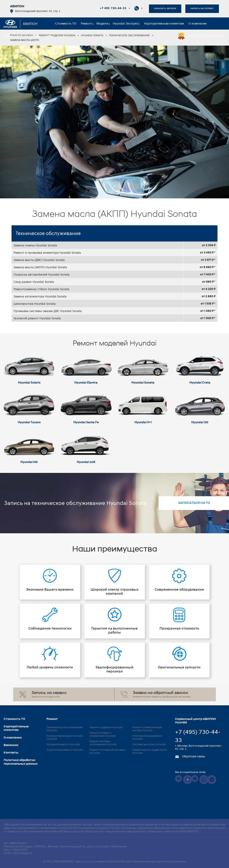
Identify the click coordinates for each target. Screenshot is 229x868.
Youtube (195, 779)
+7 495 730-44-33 (113, 8)
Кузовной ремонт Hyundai (63, 745)
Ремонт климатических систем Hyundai (147, 729)
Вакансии (32, 36)
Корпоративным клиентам (164, 24)
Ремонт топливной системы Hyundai (107, 751)
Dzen (188, 780)
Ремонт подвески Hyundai (106, 727)
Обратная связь (190, 757)
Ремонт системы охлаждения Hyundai (103, 743)
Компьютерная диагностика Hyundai (65, 738)
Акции (49, 36)
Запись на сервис (202, 9)
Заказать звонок (165, 9)
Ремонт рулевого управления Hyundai (103, 734)
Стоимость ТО (66, 24)
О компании (197, 24)
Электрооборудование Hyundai (147, 738)
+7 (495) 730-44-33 (198, 737)
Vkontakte (179, 779)
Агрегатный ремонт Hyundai (65, 750)
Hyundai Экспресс (126, 24)
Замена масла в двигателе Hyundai (149, 751)
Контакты (13, 36)
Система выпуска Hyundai (149, 745)
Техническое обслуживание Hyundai (64, 729)
